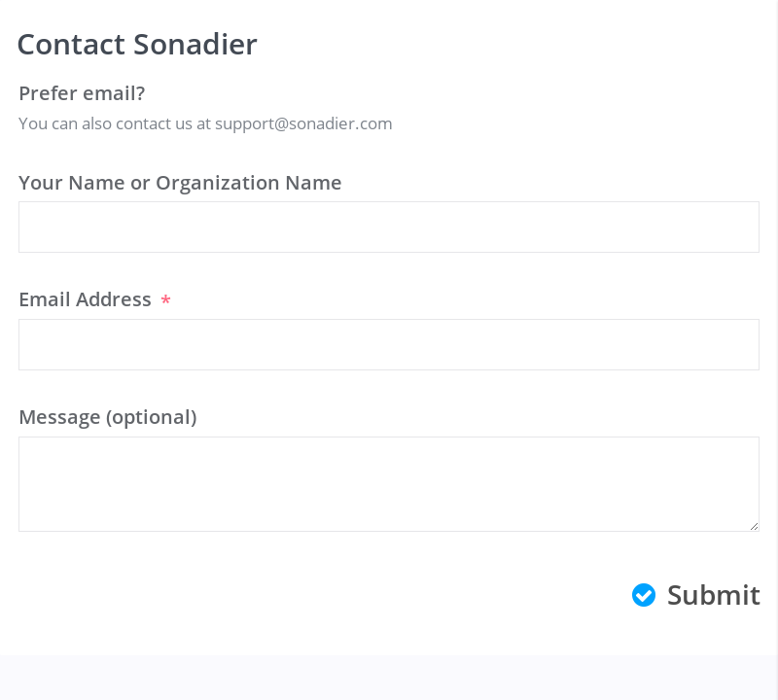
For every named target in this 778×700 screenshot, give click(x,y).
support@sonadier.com (304, 123)
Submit (697, 594)
